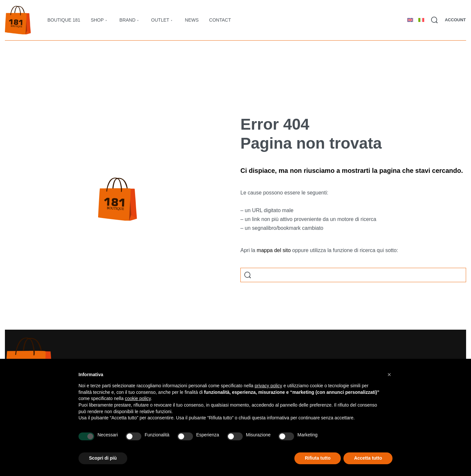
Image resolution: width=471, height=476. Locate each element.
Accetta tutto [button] (368, 458)
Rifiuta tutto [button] (318, 458)
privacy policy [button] (269, 386)
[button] (389, 375)
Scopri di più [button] (103, 458)
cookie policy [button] (138, 398)
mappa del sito (274, 250)
